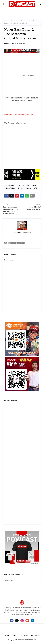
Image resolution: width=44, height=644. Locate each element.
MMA (34, 185)
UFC (36, 188)
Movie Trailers (10, 188)
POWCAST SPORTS (29, 640)
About (15, 635)
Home (6, 21)
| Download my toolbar (23, 115)
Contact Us (36, 635)
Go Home (8, 115)
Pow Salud (10, 43)
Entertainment (15, 21)
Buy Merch (25, 635)
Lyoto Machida (24, 185)
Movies (21, 188)
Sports (29, 188)
